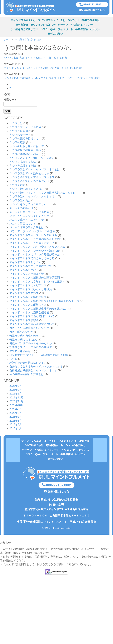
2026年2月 (16, 390)
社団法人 (95, 30)
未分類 (13, 359)
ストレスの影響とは (21, 209)
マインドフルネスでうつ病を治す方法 (32, 243)
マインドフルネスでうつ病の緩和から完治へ (36, 239)
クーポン (63, 25)
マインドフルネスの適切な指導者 (29, 313)
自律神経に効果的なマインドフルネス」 (33, 371)
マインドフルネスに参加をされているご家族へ (37, 282)
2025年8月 (16, 413)
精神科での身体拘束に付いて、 (28, 363)
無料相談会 (22, 25)
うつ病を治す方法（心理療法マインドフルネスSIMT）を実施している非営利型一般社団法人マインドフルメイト (31, 8)
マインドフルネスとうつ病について (31, 267)
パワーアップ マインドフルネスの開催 (32, 232)
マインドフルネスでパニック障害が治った (35, 255)
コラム (44, 30)
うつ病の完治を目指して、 (25, 139)
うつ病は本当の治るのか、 (29, 40)
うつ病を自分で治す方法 (24, 30)
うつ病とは (16, 123)
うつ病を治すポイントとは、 (27, 189)
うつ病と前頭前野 (20, 131)
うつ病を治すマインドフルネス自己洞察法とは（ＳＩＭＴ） (45, 193)
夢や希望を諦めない (21, 351)
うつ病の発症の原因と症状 (25, 151)
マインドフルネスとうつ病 (25, 263)
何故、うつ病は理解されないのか (29, 328)
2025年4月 (16, 429)
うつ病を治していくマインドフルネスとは (35, 170)
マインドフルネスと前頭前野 (27, 274)
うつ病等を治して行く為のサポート (31, 205)
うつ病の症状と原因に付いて (27, 147)
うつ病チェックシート (83, 25)
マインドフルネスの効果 (24, 294)
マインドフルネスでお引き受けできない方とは (37, 247)
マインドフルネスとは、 (24, 270)
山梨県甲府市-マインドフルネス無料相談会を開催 (39, 355)
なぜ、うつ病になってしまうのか (29, 216)
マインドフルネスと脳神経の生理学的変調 (35, 278)
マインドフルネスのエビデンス (28, 286)
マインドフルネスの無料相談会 (28, 297)
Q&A (53, 30)
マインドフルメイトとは (52, 21)
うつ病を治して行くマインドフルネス (32, 178)
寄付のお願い (55, 34)
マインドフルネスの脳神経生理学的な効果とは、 (39, 309)
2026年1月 (16, 394)
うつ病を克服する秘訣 (23, 166)
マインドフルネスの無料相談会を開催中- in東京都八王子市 (44, 301)
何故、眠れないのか (21, 332)
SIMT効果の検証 (91, 21)
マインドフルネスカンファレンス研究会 (33, 236)
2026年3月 (16, 386)
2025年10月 (16, 406)
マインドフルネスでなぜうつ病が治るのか (35, 251)
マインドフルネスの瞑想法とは (28, 305)
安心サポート (65, 30)
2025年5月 (16, 425)
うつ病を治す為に (20, 201)
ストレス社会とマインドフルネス (29, 212)
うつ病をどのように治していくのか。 (32, 158)
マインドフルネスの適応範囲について (32, 317)
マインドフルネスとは (23, 21)
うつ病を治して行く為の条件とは (29, 181)
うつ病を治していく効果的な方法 (29, 174)
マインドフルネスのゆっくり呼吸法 (31, 290)
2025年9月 (16, 409)
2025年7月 (16, 417)
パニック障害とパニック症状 (27, 220)
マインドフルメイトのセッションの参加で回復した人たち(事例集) (43, 68)
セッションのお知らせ (43, 25)
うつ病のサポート (20, 135)
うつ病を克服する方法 (23, 162)
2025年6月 (16, 421)
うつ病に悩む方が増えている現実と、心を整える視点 (35, 58)
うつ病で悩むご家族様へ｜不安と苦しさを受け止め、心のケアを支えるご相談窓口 (53, 78)
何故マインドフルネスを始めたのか (31, 344)
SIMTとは (73, 21)
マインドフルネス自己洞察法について (32, 324)
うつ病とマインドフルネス (25, 127)
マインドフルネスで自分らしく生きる (32, 259)
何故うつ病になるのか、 (24, 340)
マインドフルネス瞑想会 (24, 321)
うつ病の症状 (17, 143)
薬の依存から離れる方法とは (27, 375)
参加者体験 (82, 30)
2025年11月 (16, 402)
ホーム (7, 40)
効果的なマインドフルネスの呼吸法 (31, 348)
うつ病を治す (17, 185)
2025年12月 (16, 398)
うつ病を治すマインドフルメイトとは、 (33, 197)
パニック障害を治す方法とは (27, 228)
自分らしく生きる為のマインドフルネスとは (36, 367)
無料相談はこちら (94, 10)
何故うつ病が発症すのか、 (25, 336)
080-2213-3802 (92, 5)
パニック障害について (23, 224)
